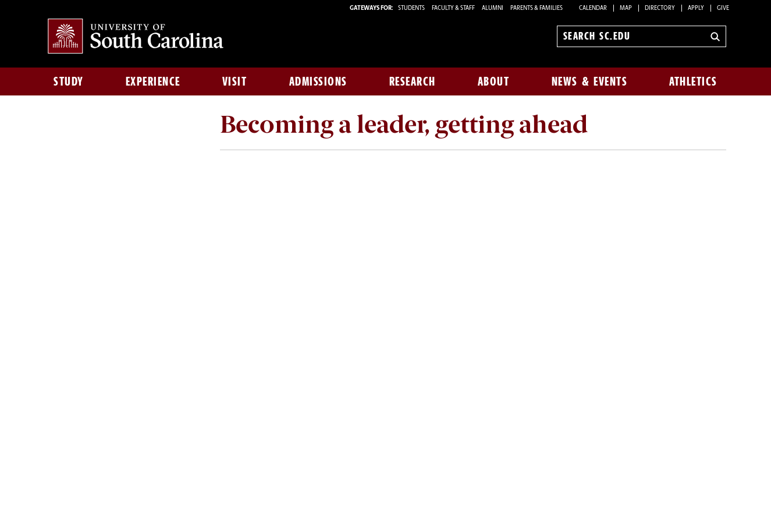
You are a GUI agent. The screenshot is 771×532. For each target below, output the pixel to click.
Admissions (318, 81)
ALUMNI (493, 8)
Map (626, 8)
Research (413, 81)
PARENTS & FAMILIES (536, 8)
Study (69, 81)
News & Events (590, 81)
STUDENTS (412, 8)
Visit (235, 81)
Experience (153, 81)
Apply (696, 8)
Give (723, 8)
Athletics (693, 81)
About (494, 81)
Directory (660, 8)
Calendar (593, 8)
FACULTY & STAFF (453, 8)
